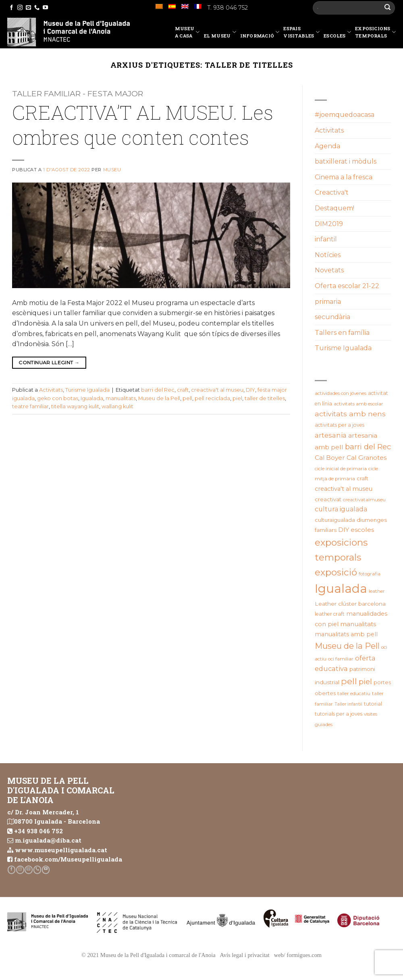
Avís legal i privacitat (245, 955)
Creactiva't (332, 192)
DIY (250, 390)
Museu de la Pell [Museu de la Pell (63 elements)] (347, 646)
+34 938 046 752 (38, 831)
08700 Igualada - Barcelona (57, 821)
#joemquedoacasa (345, 115)
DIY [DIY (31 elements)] (344, 530)
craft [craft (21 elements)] (362, 479)
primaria (328, 302)
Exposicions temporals (375, 32)
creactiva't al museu (217, 390)
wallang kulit (117, 406)
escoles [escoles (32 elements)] (362, 530)
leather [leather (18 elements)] (377, 591)
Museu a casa (187, 32)
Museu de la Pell (159, 398)
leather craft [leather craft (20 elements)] (330, 614)
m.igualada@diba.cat (48, 840)
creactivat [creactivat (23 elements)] (328, 499)
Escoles (337, 33)
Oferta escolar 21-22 (347, 286)
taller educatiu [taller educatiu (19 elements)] (354, 693)
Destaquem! (334, 208)
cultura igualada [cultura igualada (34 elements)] (341, 509)
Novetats (329, 270)
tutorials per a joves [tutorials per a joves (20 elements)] (339, 714)
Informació (260, 33)
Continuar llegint (49, 362)
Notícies (328, 255)
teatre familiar (30, 406)
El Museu (220, 33)
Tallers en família (342, 333)
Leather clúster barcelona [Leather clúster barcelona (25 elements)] (350, 604)
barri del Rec (158, 390)
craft (183, 390)
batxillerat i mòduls (346, 161)
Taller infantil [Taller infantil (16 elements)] (348, 704)
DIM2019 (329, 224)
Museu (112, 170)
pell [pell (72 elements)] (349, 681)
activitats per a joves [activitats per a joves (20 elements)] (340, 425)
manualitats (121, 398)
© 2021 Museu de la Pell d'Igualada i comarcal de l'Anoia (149, 955)
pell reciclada (212, 398)
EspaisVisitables (301, 32)
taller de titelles (265, 398)
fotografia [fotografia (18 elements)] (370, 574)
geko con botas (58, 398)
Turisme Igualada (87, 390)
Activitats (51, 390)
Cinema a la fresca (344, 177)
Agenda (327, 146)
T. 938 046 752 (227, 8)
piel (237, 398)
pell (187, 398)
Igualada (92, 398)
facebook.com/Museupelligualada (68, 859)
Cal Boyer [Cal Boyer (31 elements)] (330, 458)
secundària (332, 317)
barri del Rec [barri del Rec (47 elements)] (368, 447)
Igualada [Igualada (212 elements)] (341, 589)
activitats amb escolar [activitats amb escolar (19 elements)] (358, 404)
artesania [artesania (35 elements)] (331, 435)
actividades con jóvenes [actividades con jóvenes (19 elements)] (341, 393)
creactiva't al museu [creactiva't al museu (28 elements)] (344, 489)
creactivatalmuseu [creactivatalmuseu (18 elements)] (364, 500)
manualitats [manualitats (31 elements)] (358, 624)
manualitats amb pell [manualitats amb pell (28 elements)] (346, 634)
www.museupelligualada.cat (61, 850)
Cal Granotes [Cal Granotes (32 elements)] (367, 458)
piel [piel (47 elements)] (365, 682)
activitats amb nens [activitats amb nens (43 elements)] (350, 414)
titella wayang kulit (75, 406)
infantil (326, 239)
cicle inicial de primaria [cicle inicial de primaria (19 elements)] (341, 469)
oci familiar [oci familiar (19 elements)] (341, 659)
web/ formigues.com (298, 955)
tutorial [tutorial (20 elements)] (373, 704)
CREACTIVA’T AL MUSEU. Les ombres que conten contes (143, 125)
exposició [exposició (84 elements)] (336, 572)
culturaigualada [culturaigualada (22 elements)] (335, 520)
